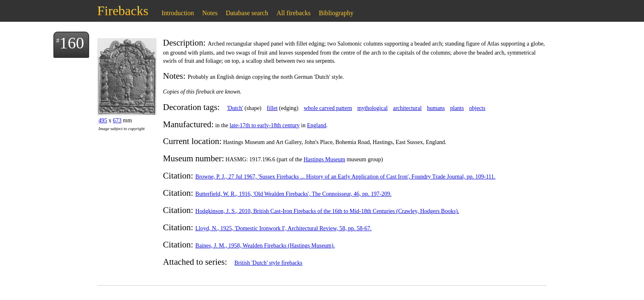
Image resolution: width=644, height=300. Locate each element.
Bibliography (336, 13)
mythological (373, 108)
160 (72, 43)
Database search (247, 13)
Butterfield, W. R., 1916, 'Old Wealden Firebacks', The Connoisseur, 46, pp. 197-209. (294, 194)
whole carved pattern (328, 108)
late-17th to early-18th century (265, 125)
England (316, 125)
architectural (407, 108)
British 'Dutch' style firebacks (269, 263)
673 (117, 120)
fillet (272, 108)
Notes (210, 13)
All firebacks (293, 13)
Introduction (178, 13)
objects (477, 108)
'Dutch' (235, 108)
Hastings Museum (324, 159)
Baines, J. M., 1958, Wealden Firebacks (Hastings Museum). (265, 246)
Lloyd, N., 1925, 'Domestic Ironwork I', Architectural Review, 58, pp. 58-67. (284, 228)
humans (436, 108)
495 (103, 120)
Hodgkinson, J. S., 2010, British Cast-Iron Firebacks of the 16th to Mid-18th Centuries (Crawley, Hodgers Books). (327, 211)
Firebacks (123, 11)
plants (457, 108)
